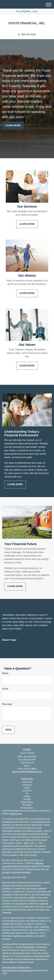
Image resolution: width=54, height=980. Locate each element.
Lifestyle (27, 799)
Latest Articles (27, 802)
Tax (27, 793)
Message (7, 704)
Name (5, 673)
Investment (27, 785)
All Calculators (27, 808)
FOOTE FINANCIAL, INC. (27, 23)
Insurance (27, 791)
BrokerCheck (16, 814)
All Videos (27, 805)
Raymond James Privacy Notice (16, 967)
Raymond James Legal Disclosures (18, 970)
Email (5, 689)
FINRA (26, 947)
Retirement (27, 782)
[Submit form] (8, 730)
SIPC (32, 947)
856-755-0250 (27, 35)
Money (27, 796)
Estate (27, 788)
